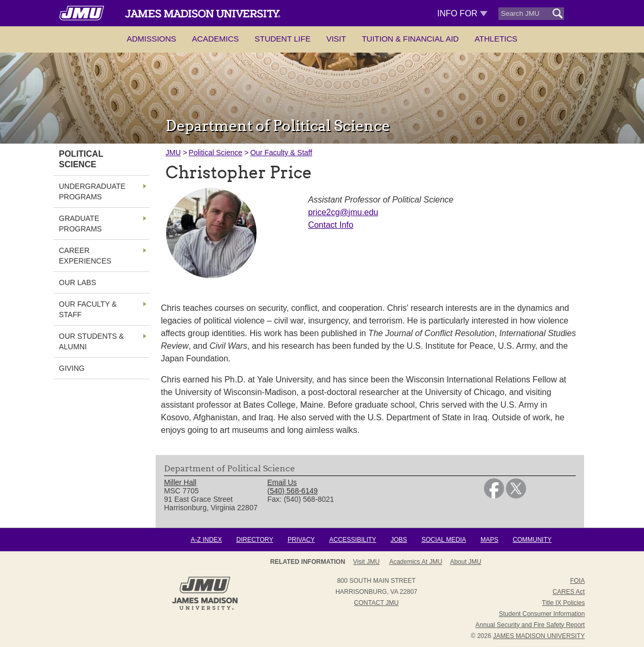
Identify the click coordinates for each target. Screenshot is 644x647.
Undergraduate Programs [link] (92, 191)
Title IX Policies (564, 603)
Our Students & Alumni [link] (91, 341)
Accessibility (352, 540)
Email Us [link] (282, 482)
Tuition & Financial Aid (410, 39)
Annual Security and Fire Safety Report (530, 625)
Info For (462, 13)
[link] (494, 496)
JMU (173, 153)
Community (532, 540)
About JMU (466, 562)
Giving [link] (72, 368)
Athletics (496, 39)
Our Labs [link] (78, 282)
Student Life (282, 39)
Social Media (444, 540)
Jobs (399, 540)
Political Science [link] (81, 159)
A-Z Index (206, 540)
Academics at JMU (416, 562)
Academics (215, 39)
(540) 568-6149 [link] (293, 491)
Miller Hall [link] (180, 482)
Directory (254, 540)
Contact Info (331, 225)
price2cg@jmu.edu (343, 212)
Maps (489, 540)
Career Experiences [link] (85, 256)
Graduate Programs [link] (80, 224)
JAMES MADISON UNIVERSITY (539, 636)
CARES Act (569, 592)
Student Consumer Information (542, 614)
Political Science (216, 153)
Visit (336, 39)
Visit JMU (366, 562)
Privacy (301, 540)
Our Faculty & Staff (281, 153)
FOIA (577, 581)
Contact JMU (376, 603)
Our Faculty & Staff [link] (88, 309)
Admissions (151, 39)
